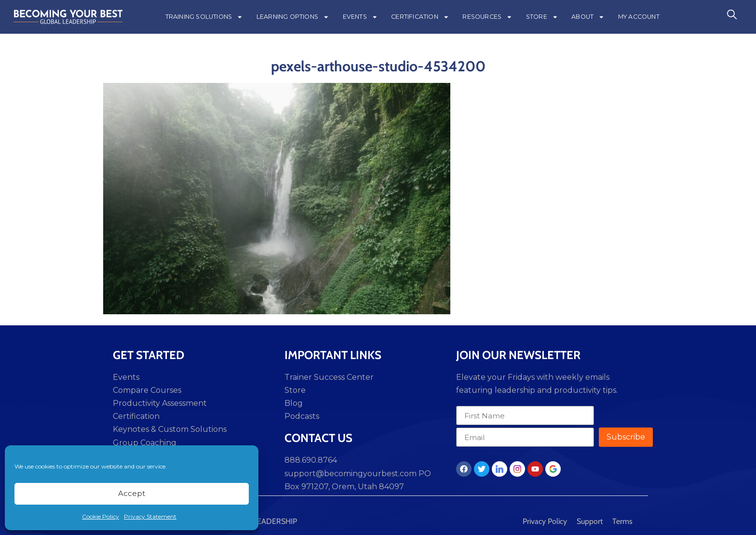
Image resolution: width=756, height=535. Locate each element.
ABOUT (588, 17)
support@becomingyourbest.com (351, 474)
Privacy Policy (545, 521)
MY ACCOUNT (639, 17)
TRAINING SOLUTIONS (204, 17)
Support (590, 521)
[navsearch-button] (732, 17)
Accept (132, 493)
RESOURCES (487, 17)
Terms (622, 521)
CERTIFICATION (420, 17)
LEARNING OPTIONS (293, 17)
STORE (542, 17)
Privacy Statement (150, 516)
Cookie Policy (101, 516)
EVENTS (360, 17)
